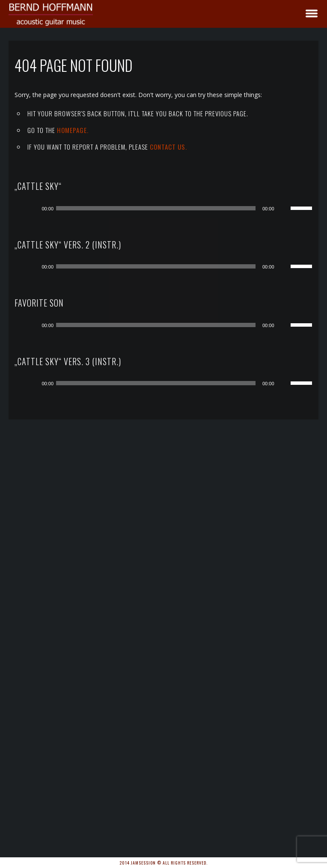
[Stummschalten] (284, 208)
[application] (170, 208)
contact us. (168, 147)
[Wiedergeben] (32, 208)
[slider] (156, 208)
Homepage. (73, 130)
